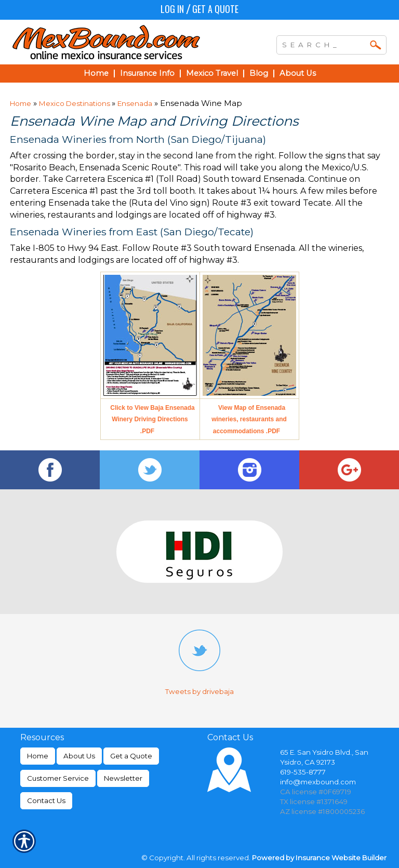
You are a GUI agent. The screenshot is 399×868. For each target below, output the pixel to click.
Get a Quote (215, 9)
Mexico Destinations (75, 103)
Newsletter (123, 778)
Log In (172, 9)
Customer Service (58, 778)
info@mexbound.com (318, 782)
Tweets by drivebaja (199, 691)
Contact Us (46, 800)
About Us (79, 756)
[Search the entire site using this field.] (324, 44)
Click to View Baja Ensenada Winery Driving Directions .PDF (152, 420)
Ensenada (135, 103)
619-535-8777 (303, 772)
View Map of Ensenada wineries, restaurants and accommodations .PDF (249, 420)
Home (21, 103)
